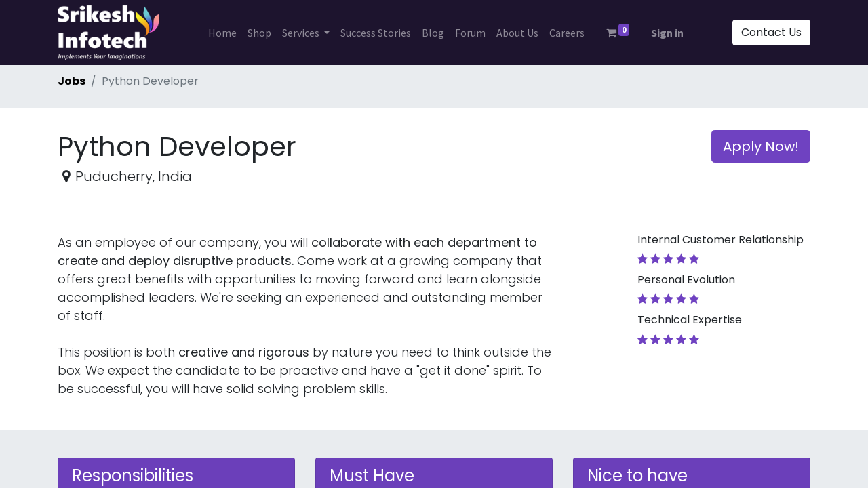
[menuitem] (222, 33)
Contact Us (771, 32)
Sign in (667, 33)
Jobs (72, 81)
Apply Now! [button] (761, 146)
